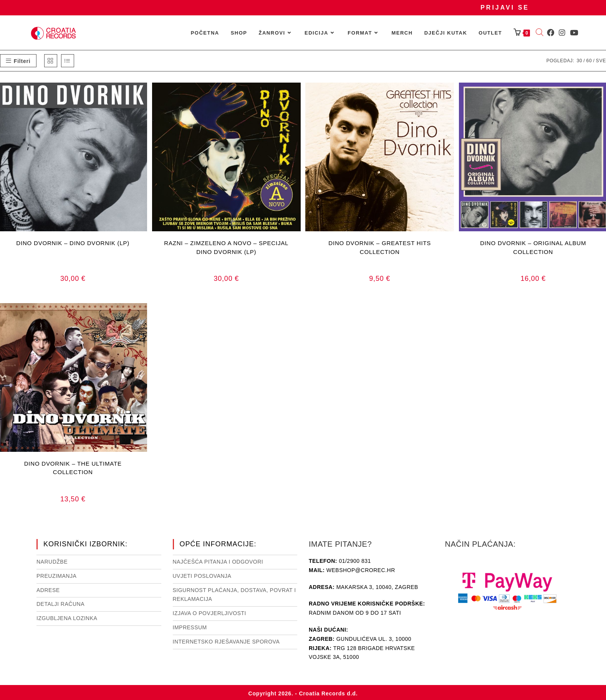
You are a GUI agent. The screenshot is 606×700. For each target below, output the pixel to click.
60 (589, 61)
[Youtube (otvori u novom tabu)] (574, 33)
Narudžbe (52, 562)
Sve (601, 61)
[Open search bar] (540, 33)
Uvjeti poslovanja (202, 576)
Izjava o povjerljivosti (209, 613)
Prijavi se (505, 7)
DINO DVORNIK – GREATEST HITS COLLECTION (380, 247)
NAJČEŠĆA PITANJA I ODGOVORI (218, 562)
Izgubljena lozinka (67, 618)
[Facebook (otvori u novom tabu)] (551, 33)
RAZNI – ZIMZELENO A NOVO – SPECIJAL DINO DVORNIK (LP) (226, 247)
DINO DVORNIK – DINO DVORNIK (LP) (73, 243)
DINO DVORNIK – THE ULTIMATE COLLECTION (73, 468)
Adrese (48, 590)
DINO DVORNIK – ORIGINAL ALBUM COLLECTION (533, 247)
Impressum (190, 627)
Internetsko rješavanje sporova (226, 642)
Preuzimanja (56, 576)
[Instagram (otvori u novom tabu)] (562, 33)
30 (579, 61)
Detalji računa (60, 604)
